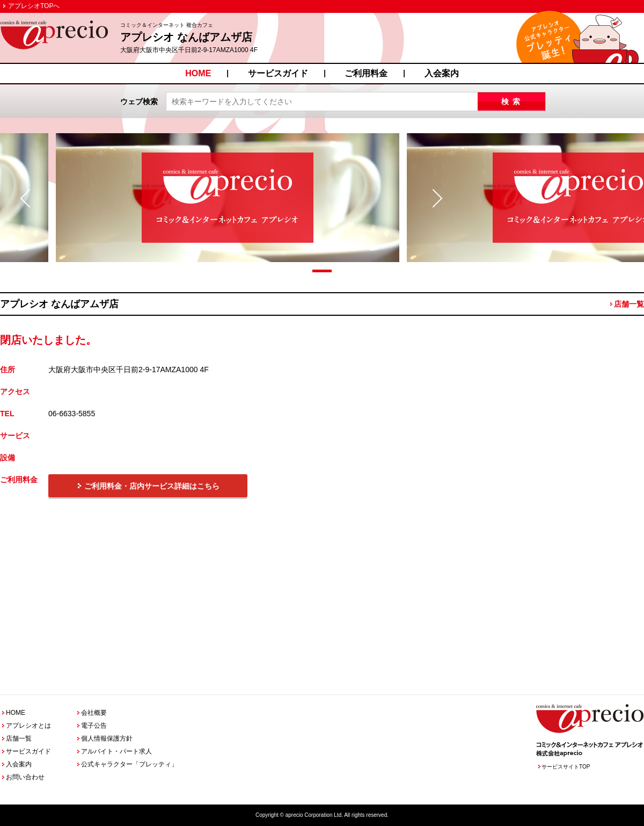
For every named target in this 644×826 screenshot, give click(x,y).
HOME (198, 73)
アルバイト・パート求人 (116, 751)
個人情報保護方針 (107, 738)
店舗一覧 (629, 304)
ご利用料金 (366, 73)
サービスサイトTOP (566, 767)
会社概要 (94, 713)
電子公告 (94, 726)
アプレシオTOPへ (34, 6)
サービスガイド (278, 73)
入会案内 (442, 73)
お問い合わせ (25, 777)
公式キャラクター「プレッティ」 (129, 764)
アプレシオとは (28, 726)
